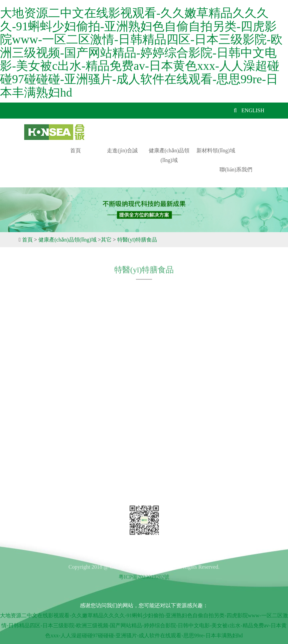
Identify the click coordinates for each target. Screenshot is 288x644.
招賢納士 (39, 409)
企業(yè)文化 (44, 397)
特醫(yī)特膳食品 (137, 240)
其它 (106, 240)
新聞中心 (39, 421)
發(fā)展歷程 (43, 386)
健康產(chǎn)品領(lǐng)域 (169, 155)
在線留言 (39, 432)
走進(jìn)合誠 (122, 150)
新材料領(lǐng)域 (216, 150)
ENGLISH (253, 110)
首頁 (76, 150)
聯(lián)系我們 (236, 170)
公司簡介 (39, 374)
